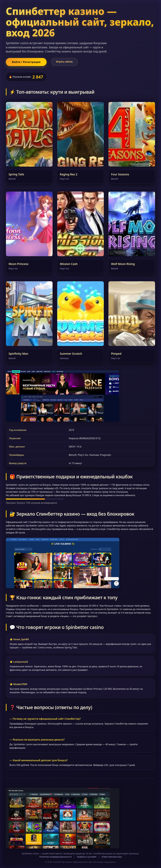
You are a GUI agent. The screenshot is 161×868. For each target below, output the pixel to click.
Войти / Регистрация (26, 62)
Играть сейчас (64, 62)
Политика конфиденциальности (55, 857)
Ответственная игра (112, 857)
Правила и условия (87, 857)
